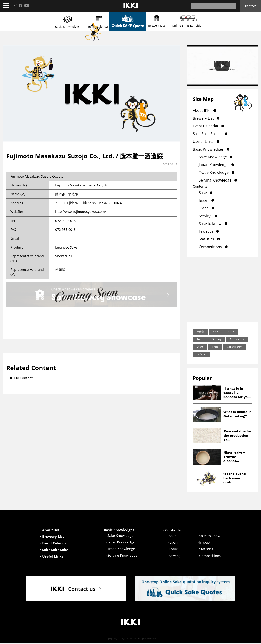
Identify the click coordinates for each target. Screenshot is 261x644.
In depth (206, 231)
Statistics (206, 239)
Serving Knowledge (215, 180)
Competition (237, 339)
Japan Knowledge (214, 165)
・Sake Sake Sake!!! (55, 551)
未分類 (200, 332)
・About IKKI (50, 530)
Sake (203, 193)
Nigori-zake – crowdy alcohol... (234, 457)
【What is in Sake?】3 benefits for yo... (237, 393)
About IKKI (202, 110)
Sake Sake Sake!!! (207, 134)
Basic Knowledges (36, 22)
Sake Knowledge (213, 157)
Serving (205, 216)
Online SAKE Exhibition (225, 21)
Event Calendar (83, 22)
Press (215, 347)
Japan (204, 200)
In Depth (202, 354)
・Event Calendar (54, 544)
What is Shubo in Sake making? (237, 414)
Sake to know (210, 223)
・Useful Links (51, 558)
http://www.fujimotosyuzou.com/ (81, 212)
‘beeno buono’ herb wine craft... (235, 478)
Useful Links (203, 141)
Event (200, 347)
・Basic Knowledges (117, 530)
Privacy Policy (247, 639)
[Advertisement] (222, 289)
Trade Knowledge (214, 172)
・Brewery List (51, 537)
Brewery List (178, 21)
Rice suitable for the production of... (237, 436)
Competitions (210, 247)
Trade (204, 208)
